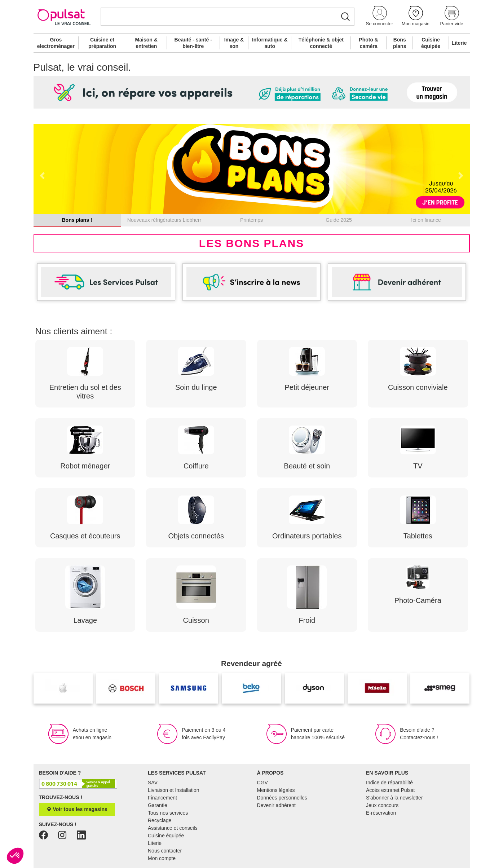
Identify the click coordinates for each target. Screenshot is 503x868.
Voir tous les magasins (77, 809)
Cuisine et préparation (102, 43)
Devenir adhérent (276, 805)
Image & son (234, 43)
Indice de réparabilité (389, 783)
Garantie (158, 805)
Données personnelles (282, 798)
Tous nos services (168, 813)
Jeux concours (382, 805)
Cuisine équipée (431, 43)
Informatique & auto (270, 43)
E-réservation (381, 813)
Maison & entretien (146, 43)
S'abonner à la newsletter (394, 798)
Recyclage (160, 820)
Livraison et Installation (173, 790)
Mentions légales (276, 790)
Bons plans (400, 43)
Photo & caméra (369, 43)
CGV (262, 783)
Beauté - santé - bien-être (193, 43)
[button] (380, 16)
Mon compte (162, 858)
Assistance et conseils (173, 828)
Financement (162, 798)
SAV (153, 783)
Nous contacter (165, 851)
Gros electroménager (56, 43)
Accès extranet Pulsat (390, 790)
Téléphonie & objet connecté (321, 43)
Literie (459, 43)
